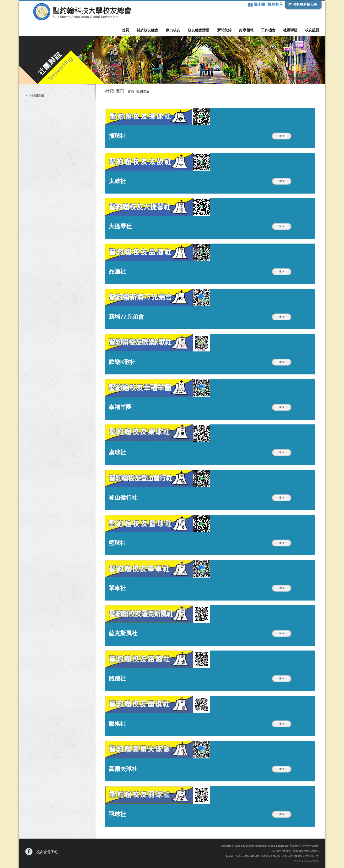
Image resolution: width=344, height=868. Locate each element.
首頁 (132, 30)
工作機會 (270, 30)
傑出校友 (177, 30)
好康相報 (248, 30)
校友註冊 (312, 30)
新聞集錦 (227, 30)
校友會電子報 (47, 852)
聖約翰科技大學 (305, 5)
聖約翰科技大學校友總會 (78, 12)
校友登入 (275, 4)
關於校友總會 (153, 30)
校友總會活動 (202, 30)
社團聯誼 (291, 30)
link (282, 136)
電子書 (260, 4)
